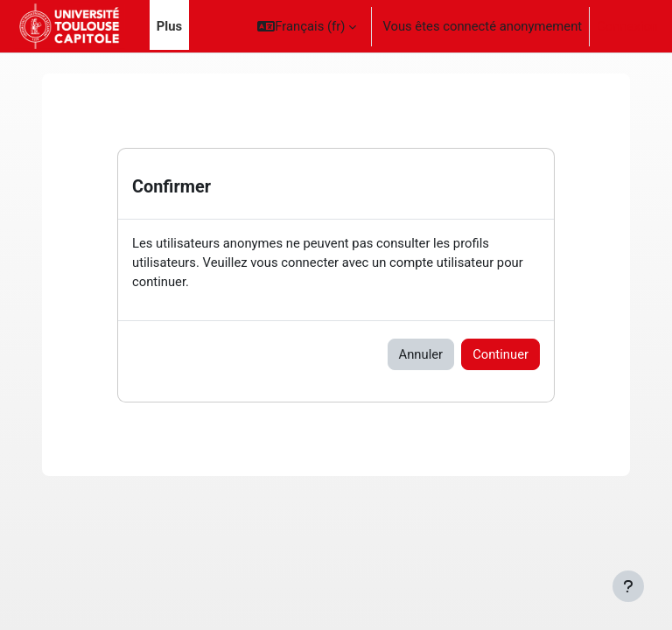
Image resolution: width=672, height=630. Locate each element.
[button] (307, 26)
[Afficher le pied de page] (628, 586)
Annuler (421, 354)
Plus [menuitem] (169, 26)
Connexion (627, 26)
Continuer (500, 354)
